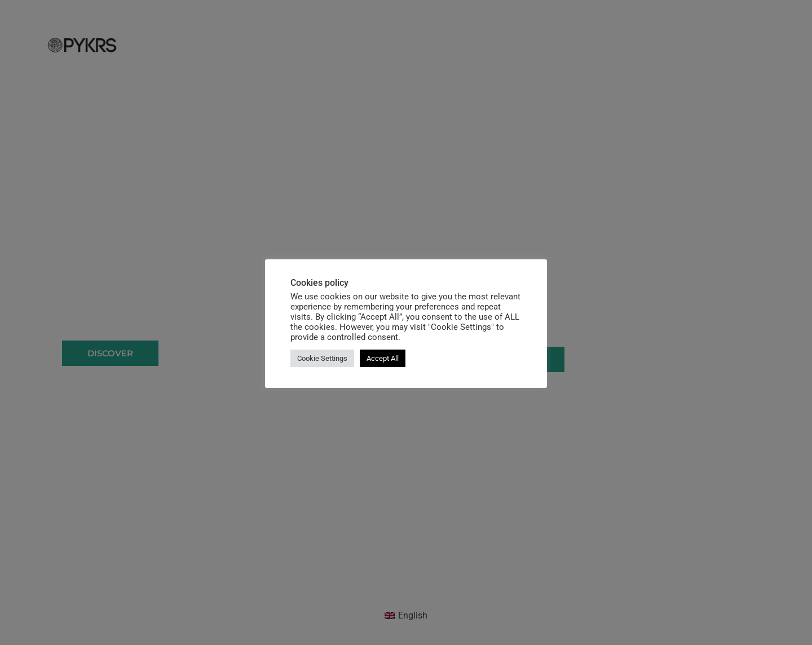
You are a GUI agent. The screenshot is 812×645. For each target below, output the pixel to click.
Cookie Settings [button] (322, 358)
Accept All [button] (383, 358)
